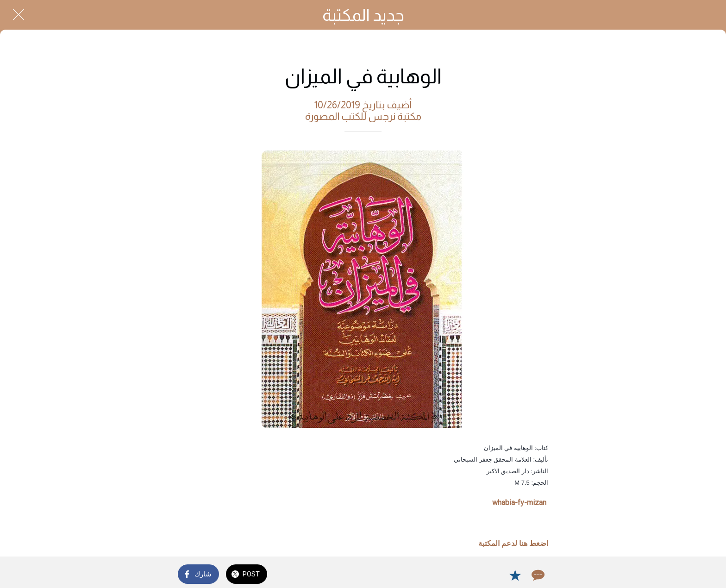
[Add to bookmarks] (515, 575)
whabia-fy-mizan (519, 503)
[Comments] (537, 575)
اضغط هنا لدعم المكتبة (513, 543)
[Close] (19, 15)
